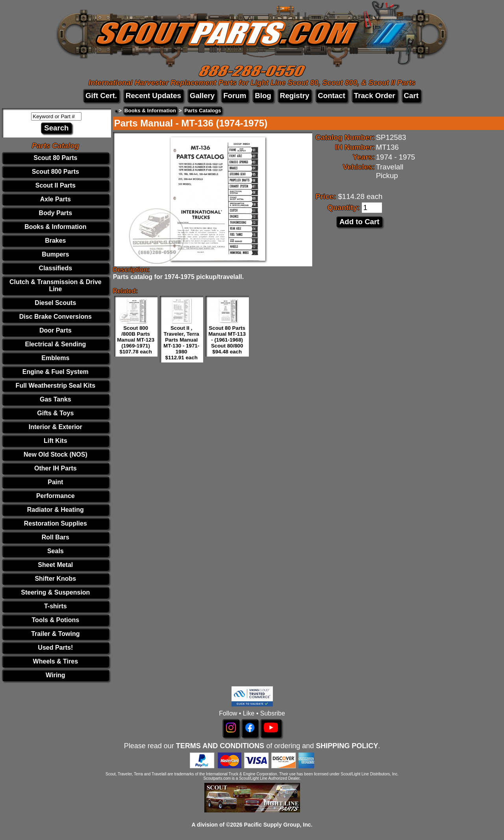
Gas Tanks (56, 399)
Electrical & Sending (55, 344)
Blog (263, 96)
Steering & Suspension (55, 592)
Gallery (202, 96)
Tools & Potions (56, 620)
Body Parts (56, 213)
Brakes (55, 241)
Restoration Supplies (56, 523)
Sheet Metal (55, 565)
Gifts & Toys (55, 413)
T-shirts (56, 606)
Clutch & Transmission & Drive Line (56, 285)
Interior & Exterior (56, 427)
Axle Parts (56, 199)
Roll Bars (56, 537)
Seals (56, 551)
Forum (235, 96)
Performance (56, 496)
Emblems (55, 358)
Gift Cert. (101, 96)
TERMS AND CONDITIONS (220, 746)
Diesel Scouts (55, 303)
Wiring (56, 675)
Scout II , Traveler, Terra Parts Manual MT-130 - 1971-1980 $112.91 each (181, 343)
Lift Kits (56, 441)
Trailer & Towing (55, 634)
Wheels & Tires (56, 661)
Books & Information (55, 227)
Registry (295, 96)
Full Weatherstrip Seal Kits (56, 386)
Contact (331, 96)
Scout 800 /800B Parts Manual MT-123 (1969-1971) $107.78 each (136, 340)
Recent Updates (153, 96)
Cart (411, 96)
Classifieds (56, 268)
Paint (55, 482)
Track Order (375, 96)
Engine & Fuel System (56, 372)
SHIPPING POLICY (347, 746)
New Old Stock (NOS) (56, 454)
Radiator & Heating (56, 510)
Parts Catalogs (203, 111)
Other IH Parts (56, 468)
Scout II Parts (56, 185)
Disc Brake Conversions (56, 317)
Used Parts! (55, 648)
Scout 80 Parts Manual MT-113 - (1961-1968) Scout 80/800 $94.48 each (227, 340)
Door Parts (56, 330)
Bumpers (55, 254)
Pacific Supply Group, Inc (278, 825)
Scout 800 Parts (56, 172)
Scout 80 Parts (55, 158)
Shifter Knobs (55, 579)
